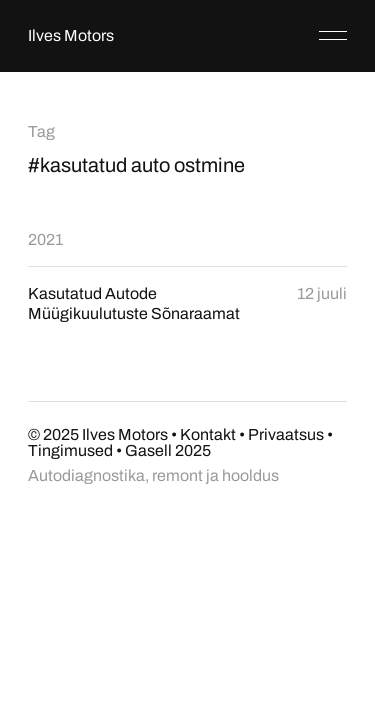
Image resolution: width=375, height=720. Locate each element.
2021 (45, 239)
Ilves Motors (71, 35)
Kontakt (208, 434)
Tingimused (70, 450)
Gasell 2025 (168, 450)
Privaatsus (286, 434)
